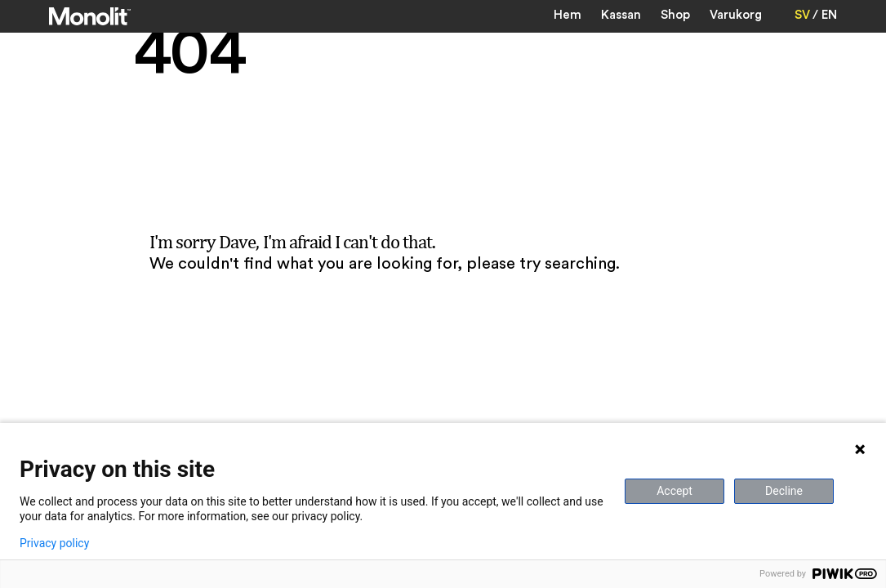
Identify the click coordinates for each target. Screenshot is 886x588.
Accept (675, 491)
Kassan (621, 15)
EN (829, 15)
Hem (568, 15)
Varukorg (736, 15)
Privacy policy (54, 543)
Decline (784, 491)
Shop (675, 15)
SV (802, 15)
